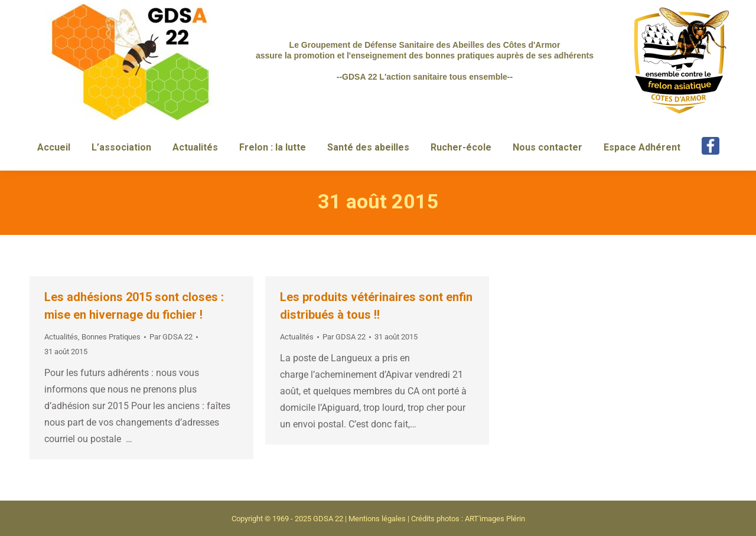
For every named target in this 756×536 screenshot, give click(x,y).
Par (171, 337)
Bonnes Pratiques (111, 337)
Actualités (61, 337)
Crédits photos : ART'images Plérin (468, 519)
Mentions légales (377, 519)
